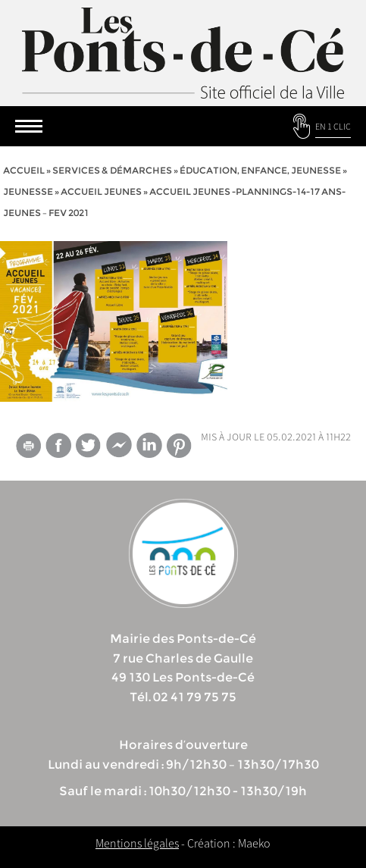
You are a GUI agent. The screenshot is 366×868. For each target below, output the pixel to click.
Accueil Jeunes (101, 191)
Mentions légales (137, 843)
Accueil (24, 170)
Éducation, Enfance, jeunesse (260, 170)
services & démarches (112, 170)
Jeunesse (28, 191)
